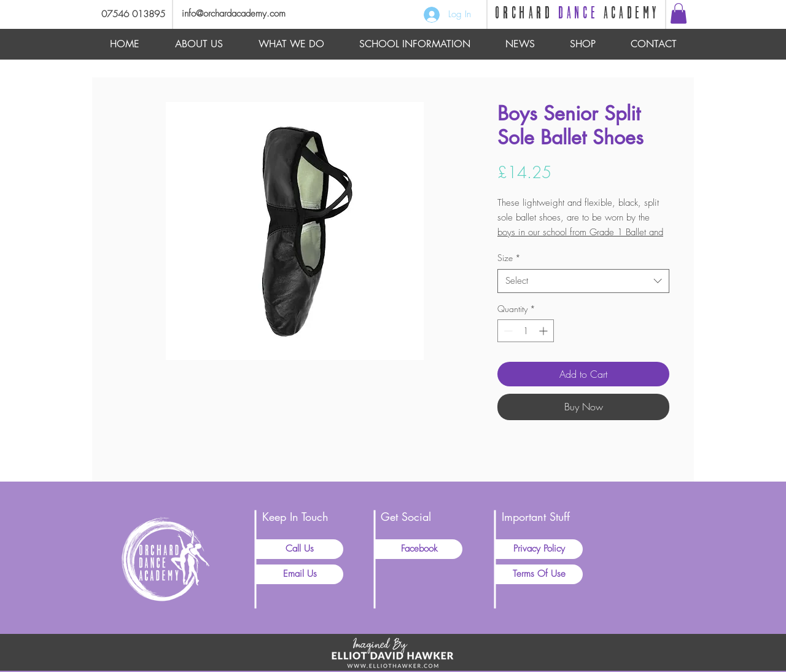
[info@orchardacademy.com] (249, 14)
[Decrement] (507, 331)
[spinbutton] (526, 331)
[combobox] (583, 281)
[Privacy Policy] (539, 549)
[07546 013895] (129, 14)
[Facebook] (419, 549)
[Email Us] (300, 574)
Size (509, 258)
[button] (679, 13)
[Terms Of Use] (539, 574)
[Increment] (544, 331)
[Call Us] (300, 549)
